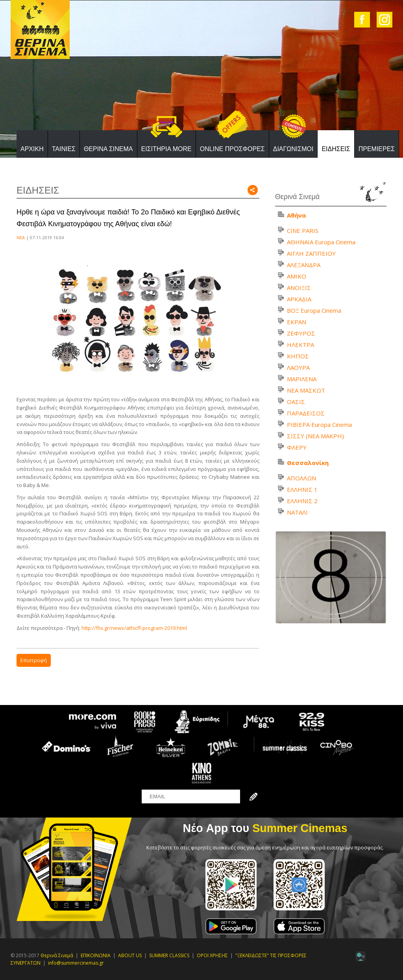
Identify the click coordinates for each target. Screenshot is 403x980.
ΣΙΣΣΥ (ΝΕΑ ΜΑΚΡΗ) (315, 436)
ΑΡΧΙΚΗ (32, 149)
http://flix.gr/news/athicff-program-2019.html (134, 628)
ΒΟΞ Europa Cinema (314, 310)
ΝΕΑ (21, 237)
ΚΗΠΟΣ (298, 356)
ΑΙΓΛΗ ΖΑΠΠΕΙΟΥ (311, 253)
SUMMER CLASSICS (169, 955)
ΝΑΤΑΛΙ (297, 512)
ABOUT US (130, 955)
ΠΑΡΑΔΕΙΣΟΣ (306, 413)
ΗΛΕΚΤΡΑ (300, 345)
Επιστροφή (34, 660)
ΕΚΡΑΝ (297, 322)
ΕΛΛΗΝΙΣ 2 (302, 501)
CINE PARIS (303, 231)
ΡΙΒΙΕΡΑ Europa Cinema (319, 424)
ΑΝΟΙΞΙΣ (299, 288)
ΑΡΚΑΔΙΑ (299, 299)
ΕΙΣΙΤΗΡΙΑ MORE (166, 149)
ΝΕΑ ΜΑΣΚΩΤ (306, 390)
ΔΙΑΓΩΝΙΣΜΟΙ (293, 149)
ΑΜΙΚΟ (297, 276)
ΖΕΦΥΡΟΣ (301, 333)
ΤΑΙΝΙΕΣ (64, 149)
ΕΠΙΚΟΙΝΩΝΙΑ (96, 955)
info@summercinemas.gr (76, 963)
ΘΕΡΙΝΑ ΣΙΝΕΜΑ (108, 149)
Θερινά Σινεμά (57, 955)
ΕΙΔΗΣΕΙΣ (336, 149)
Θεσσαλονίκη (308, 463)
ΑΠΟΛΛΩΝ (301, 478)
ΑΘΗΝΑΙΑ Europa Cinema (321, 242)
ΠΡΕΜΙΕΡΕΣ (377, 149)
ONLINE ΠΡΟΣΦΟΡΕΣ (232, 149)
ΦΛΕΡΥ (297, 447)
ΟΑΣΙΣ (296, 402)
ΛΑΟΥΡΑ (298, 367)
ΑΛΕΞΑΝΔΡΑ (304, 265)
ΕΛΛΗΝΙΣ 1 (302, 489)
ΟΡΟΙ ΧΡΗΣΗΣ (212, 955)
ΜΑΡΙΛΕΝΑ (302, 379)
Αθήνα (296, 215)
